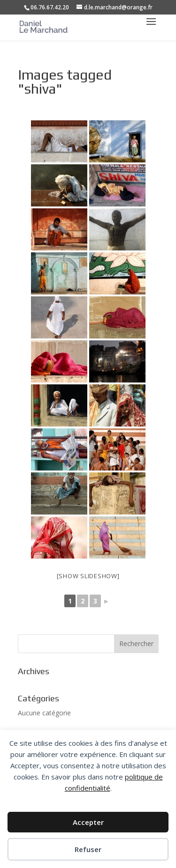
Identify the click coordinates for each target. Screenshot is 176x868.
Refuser (88, 849)
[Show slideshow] (88, 576)
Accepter (88, 822)
